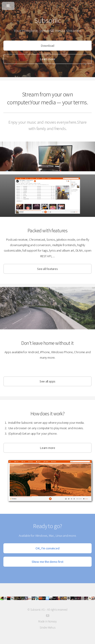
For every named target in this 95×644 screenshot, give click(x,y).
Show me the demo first (47, 562)
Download (47, 46)
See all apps (47, 381)
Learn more (47, 59)
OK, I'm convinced (47, 548)
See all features (47, 269)
